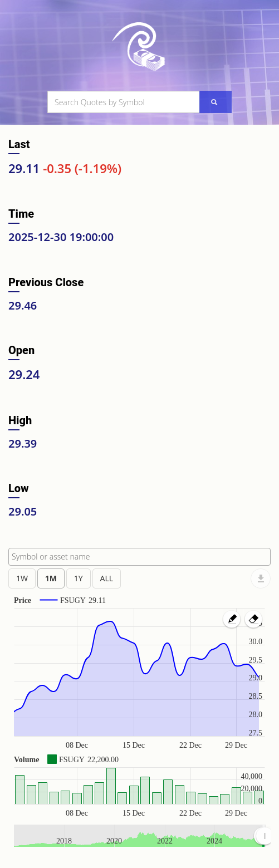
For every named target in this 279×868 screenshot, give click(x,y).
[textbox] (142, 557)
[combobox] (139, 557)
